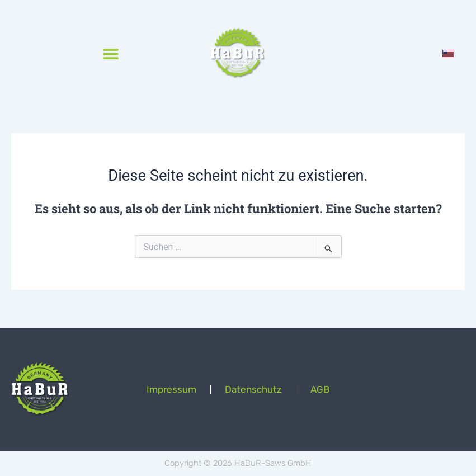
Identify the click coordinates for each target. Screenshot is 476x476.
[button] (110, 53)
